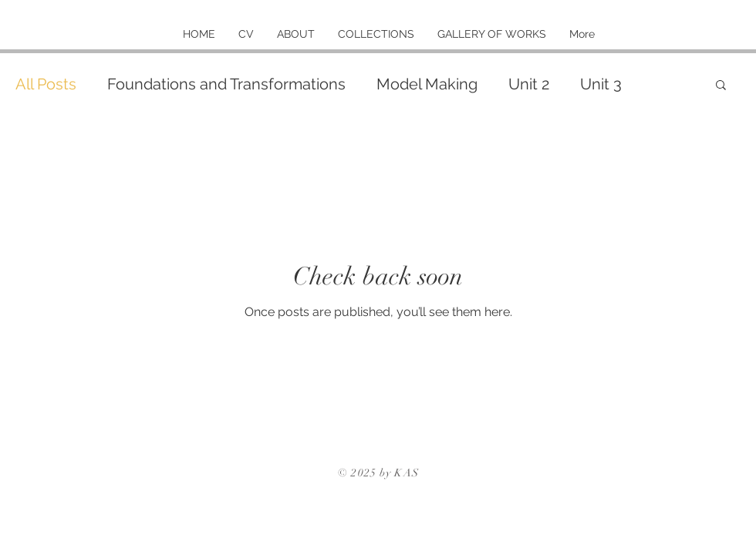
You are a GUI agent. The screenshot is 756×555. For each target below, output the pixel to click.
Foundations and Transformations (226, 84)
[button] (721, 86)
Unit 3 (601, 84)
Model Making (427, 84)
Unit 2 (529, 84)
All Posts (46, 84)
